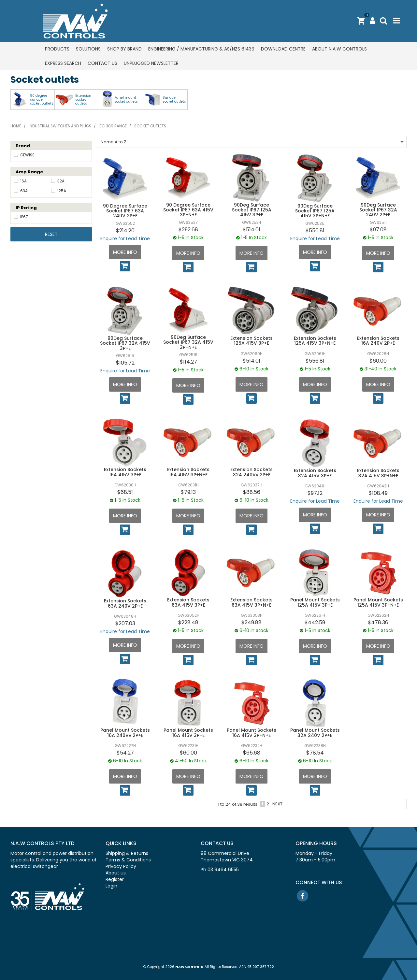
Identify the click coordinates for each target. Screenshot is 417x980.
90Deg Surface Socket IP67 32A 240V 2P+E (378, 210)
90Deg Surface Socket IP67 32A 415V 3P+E (125, 343)
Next (277, 804)
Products (57, 49)
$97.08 (378, 230)
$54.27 (125, 753)
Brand (23, 146)
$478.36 (378, 622)
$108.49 (378, 493)
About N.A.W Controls (339, 49)
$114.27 (188, 362)
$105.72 (125, 363)
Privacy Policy (121, 866)
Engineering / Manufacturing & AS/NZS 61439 (201, 49)
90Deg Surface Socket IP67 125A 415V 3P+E (252, 210)
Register (115, 879)
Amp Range (29, 172)
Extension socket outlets (83, 100)
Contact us (102, 63)
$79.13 (188, 492)
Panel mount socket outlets (126, 100)
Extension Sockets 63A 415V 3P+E (188, 602)
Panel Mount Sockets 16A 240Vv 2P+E (125, 733)
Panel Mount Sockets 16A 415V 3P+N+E (252, 733)
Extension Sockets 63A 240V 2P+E (125, 603)
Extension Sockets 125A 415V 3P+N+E (315, 341)
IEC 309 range (113, 126)
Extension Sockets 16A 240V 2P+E (378, 341)
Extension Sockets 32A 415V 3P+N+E (378, 473)
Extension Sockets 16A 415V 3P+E (125, 472)
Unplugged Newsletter (151, 63)
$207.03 (125, 623)
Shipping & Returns (127, 853)
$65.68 (252, 753)
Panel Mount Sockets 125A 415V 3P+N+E (378, 602)
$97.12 (315, 493)
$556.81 (315, 231)
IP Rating (26, 208)
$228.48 (188, 622)
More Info (125, 252)
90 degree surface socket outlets (42, 100)
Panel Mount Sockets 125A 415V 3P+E (315, 602)
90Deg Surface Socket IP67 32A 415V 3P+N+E (188, 342)
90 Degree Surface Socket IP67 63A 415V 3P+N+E (188, 210)
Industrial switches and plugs (60, 126)
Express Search (63, 63)
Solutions (88, 49)
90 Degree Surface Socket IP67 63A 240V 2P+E (125, 211)
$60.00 (378, 361)
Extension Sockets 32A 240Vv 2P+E (252, 472)
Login (111, 886)
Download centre (283, 49)
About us (116, 873)
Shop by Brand (124, 49)
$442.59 (315, 622)
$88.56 (252, 492)
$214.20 (125, 231)
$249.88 (252, 622)
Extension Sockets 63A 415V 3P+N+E (252, 602)
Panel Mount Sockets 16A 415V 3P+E (188, 733)
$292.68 (188, 230)
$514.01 (252, 230)
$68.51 (125, 492)
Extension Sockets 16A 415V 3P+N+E (188, 472)
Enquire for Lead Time (125, 238)
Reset (51, 234)
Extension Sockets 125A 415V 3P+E (252, 341)
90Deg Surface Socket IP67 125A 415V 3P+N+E (315, 211)
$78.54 (315, 753)
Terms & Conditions (128, 860)
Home (16, 126)
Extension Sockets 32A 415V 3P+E (315, 473)
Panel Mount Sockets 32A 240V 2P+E (315, 733)
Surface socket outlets (174, 100)
